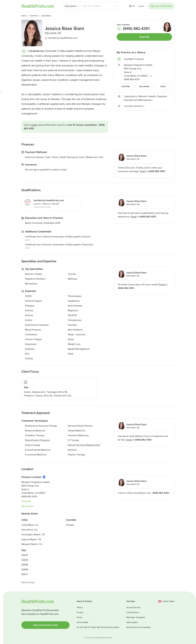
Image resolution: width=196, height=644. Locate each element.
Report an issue (28, 582)
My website (27, 506)
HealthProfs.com (38, 6)
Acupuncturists (133, 607)
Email (34, 125)
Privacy (80, 612)
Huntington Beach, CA (33, 535)
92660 (25, 570)
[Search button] (117, 6)
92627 (25, 555)
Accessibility (82, 622)
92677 (25, 574)
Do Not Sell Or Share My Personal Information (98, 627)
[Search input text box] (98, 6)
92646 (25, 565)
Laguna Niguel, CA (31, 539)
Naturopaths (71, 6)
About (80, 607)
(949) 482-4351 (133, 29)
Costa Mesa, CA (30, 525)
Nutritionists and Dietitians (139, 627)
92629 (25, 560)
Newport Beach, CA (32, 544)
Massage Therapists (136, 617)
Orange (70, 525)
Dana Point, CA (29, 530)
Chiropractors (133, 612)
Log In (141, 6)
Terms (80, 617)
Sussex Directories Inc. (102, 638)
